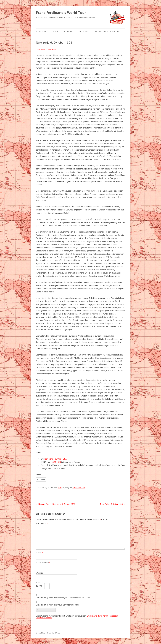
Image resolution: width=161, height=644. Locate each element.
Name (39, 552)
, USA (64, 459)
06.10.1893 (56, 462)
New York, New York (53, 459)
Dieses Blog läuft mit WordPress (48, 633)
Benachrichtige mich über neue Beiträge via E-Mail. (57, 605)
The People (68, 31)
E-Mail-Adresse (43, 563)
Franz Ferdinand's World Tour (61, 13)
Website (39, 573)
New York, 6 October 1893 (113, 504)
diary (60, 488)
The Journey (41, 31)
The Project (83, 31)
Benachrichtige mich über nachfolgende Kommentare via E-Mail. (63, 598)
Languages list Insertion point (107, 31)
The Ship (55, 31)
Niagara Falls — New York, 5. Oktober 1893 (56, 504)
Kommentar (42, 523)
